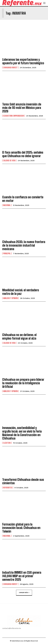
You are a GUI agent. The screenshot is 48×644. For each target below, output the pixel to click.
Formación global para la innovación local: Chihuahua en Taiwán (21, 528)
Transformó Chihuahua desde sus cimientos (23, 481)
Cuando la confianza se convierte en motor (23, 199)
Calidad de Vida (9, 160)
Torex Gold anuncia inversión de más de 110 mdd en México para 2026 (22, 108)
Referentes (8, 488)
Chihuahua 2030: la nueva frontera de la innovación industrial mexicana (24, 245)
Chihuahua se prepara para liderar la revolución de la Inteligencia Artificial (23, 383)
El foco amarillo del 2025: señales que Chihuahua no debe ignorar (23, 154)
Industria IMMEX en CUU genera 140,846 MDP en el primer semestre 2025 (22, 576)
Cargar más (24, 593)
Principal (7, 253)
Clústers (7, 443)
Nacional (7, 205)
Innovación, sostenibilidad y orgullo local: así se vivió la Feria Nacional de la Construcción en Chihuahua (22, 433)
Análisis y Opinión (10, 298)
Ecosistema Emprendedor (14, 116)
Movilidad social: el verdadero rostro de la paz (21, 292)
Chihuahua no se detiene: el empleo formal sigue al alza (20, 337)
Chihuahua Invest (10, 67)
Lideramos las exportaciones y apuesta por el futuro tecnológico (23, 61)
